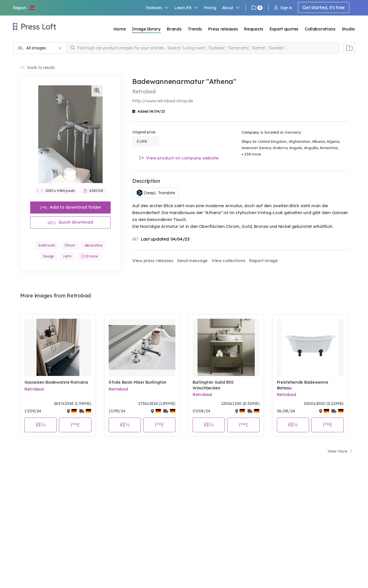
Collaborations (320, 29)
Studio (348, 29)
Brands (174, 29)
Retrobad (34, 389)
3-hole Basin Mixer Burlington (138, 382)
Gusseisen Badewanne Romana (56, 382)
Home (120, 29)
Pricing (210, 8)
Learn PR (186, 8)
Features (157, 8)
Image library (146, 29)
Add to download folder (70, 207)
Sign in (283, 8)
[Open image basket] (349, 48)
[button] (24, 8)
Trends (195, 29)
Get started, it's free (324, 7)
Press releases (223, 29)
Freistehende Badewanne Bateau (303, 385)
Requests (254, 29)
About (231, 8)
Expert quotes (284, 29)
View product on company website (179, 158)
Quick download (71, 222)
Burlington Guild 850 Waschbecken (213, 385)
